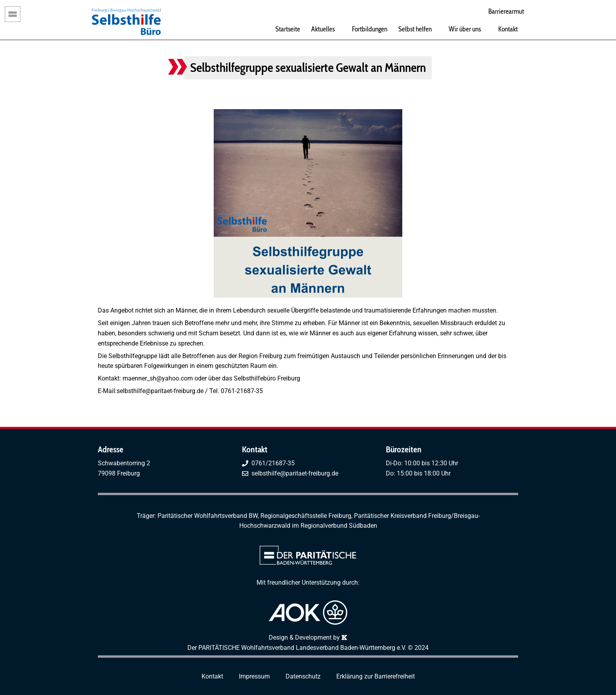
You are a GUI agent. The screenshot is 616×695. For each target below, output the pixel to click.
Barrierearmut (506, 11)
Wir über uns (465, 29)
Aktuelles (323, 29)
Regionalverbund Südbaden (339, 526)
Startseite (288, 29)
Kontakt (508, 29)
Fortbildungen (370, 29)
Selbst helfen (415, 29)
